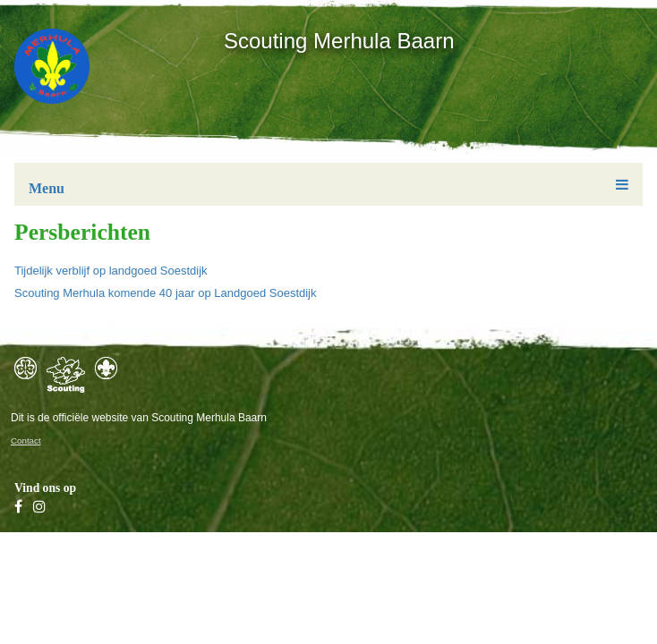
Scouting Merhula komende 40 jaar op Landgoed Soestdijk (166, 293)
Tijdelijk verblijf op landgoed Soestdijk (111, 271)
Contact (26, 441)
